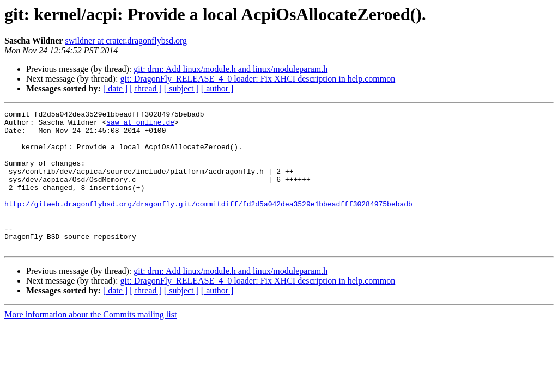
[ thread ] (146, 88)
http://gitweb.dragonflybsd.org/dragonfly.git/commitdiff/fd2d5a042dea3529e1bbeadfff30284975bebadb (208, 223)
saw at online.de (140, 125)
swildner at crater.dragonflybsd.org (126, 41)
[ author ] (217, 88)
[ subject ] (181, 88)
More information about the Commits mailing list (90, 342)
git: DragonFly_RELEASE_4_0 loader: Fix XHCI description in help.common (257, 79)
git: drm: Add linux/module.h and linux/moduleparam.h (231, 69)
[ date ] (115, 88)
